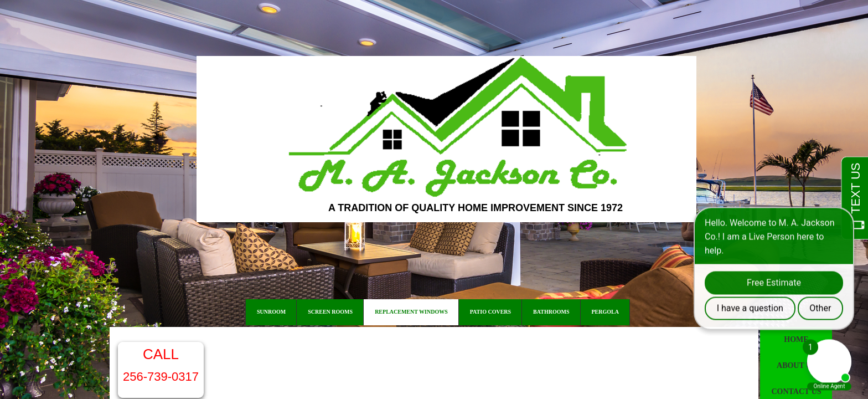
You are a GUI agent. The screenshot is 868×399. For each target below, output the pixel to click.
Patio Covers (490, 312)
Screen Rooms (330, 312)
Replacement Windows (411, 312)
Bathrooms (551, 312)
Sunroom (271, 312)
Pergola (605, 312)
